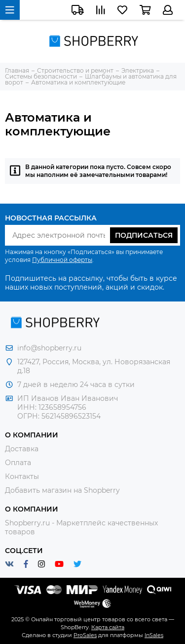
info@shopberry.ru (49, 348)
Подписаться (144, 235)
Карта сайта (108, 627)
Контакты (22, 476)
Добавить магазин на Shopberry (62, 490)
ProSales (85, 635)
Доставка (22, 449)
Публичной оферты (62, 260)
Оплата (18, 463)
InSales (154, 635)
